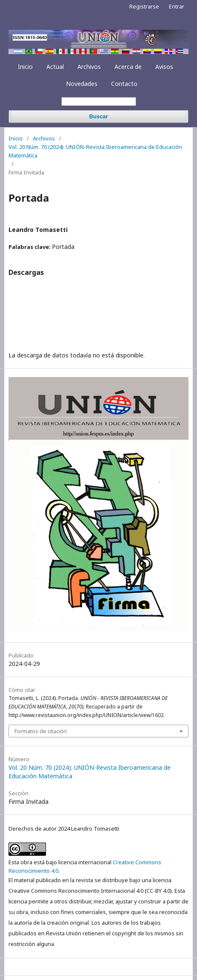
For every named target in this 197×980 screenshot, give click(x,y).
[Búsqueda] (99, 101)
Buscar (98, 116)
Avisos (164, 67)
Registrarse (144, 6)
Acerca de (128, 67)
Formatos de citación (41, 731)
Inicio (25, 67)
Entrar (177, 6)
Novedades (82, 84)
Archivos (89, 67)
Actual (55, 67)
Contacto (124, 84)
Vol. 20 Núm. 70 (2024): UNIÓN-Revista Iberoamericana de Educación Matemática (95, 151)
